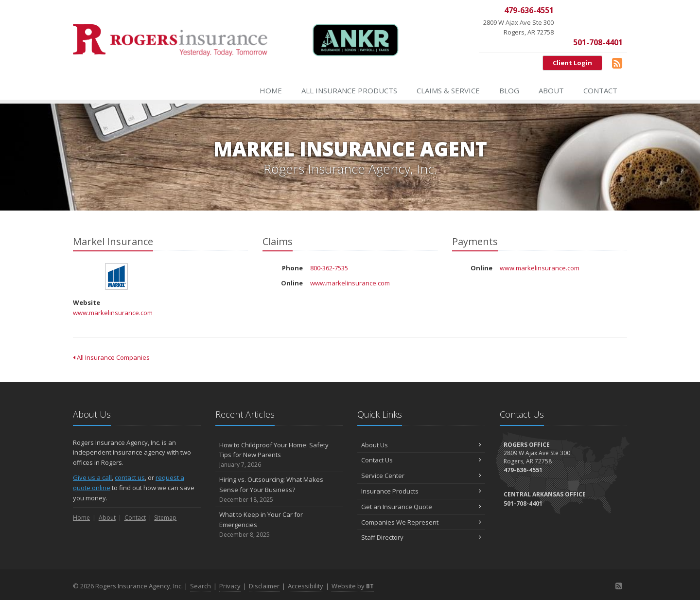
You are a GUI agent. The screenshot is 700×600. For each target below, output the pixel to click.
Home (271, 90)
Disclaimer (264, 586)
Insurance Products (421, 491)
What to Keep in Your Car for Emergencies (279, 525)
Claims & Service (448, 90)
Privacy (230, 586)
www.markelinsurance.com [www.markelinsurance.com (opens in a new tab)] (113, 313)
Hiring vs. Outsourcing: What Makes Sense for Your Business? (279, 490)
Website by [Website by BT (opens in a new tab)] (353, 586)
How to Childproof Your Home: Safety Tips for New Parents (279, 455)
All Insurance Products (349, 90)
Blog (509, 90)
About (551, 90)
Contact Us (421, 460)
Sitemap (165, 518)
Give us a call (92, 477)
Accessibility (306, 586)
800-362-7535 (329, 268)
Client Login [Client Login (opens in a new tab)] (572, 63)
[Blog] (617, 63)
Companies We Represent (421, 522)
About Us (421, 445)
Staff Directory (421, 537)
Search (201, 586)
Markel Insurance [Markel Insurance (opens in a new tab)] (116, 276)
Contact (600, 90)
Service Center (421, 476)
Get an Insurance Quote (421, 507)
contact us (130, 477)
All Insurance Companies (111, 357)
